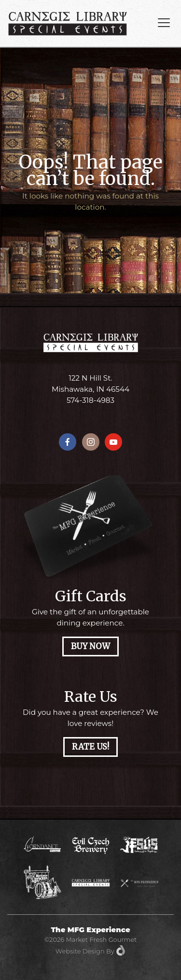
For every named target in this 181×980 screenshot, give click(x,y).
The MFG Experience (90, 930)
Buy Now (90, 646)
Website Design (80, 951)
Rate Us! (90, 747)
